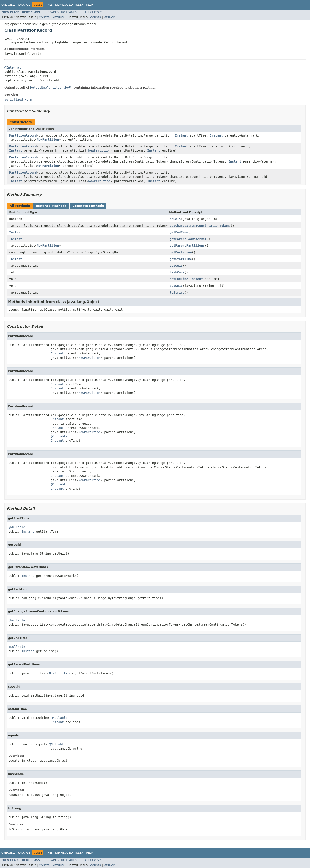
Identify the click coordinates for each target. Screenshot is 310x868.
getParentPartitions (187, 246)
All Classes (93, 12)
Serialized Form (18, 100)
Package (24, 5)
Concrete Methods (88, 206)
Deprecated (64, 5)
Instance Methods (51, 206)
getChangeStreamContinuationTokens (200, 226)
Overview (8, 5)
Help (89, 5)
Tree (49, 5)
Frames (53, 12)
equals (175, 219)
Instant (181, 135)
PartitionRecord (23, 135)
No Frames (69, 12)
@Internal (13, 67)
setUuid (176, 286)
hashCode (177, 272)
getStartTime (181, 259)
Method (58, 17)
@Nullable (59, 436)
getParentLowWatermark (189, 239)
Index (80, 5)
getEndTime (179, 232)
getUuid (176, 266)
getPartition (181, 252)
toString (177, 292)
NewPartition (48, 140)
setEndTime (179, 279)
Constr (44, 17)
